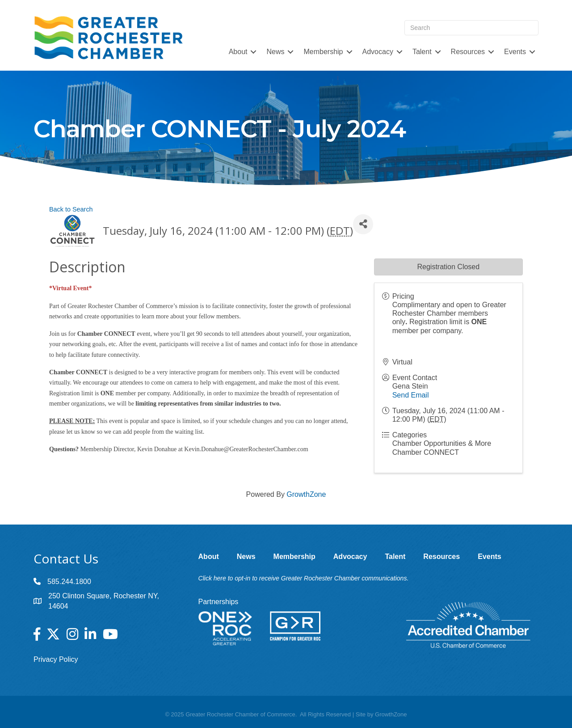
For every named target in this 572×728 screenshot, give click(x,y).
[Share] (363, 224)
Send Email (411, 395)
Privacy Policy (56, 659)
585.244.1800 (69, 582)
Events (515, 52)
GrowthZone (306, 494)
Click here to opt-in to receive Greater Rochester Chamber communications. (304, 578)
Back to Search (71, 209)
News (275, 52)
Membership (323, 52)
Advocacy (378, 52)
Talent (422, 52)
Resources (468, 52)
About (238, 52)
